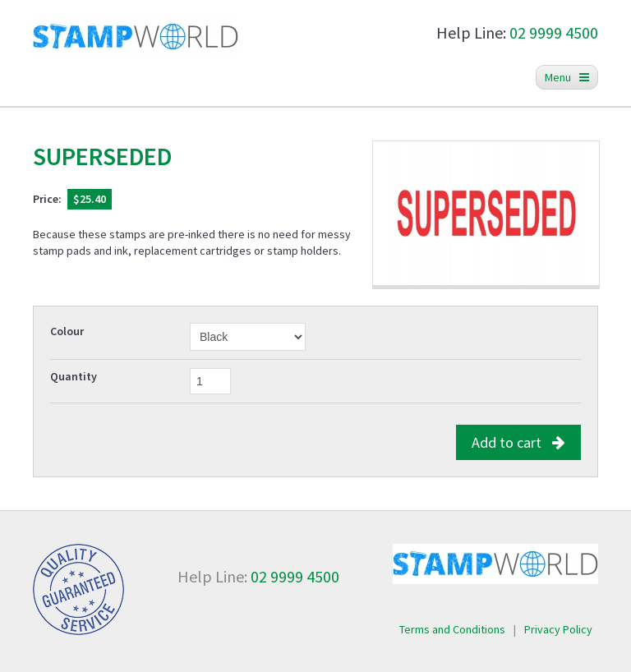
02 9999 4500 (554, 32)
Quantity (74, 376)
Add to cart (518, 442)
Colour (67, 331)
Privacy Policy (558, 629)
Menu (567, 77)
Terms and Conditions (452, 629)
